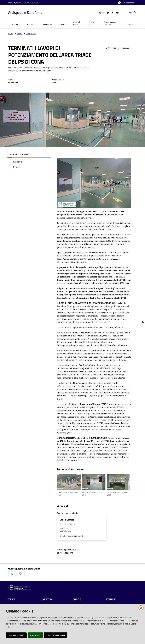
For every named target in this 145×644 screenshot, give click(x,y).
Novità (20, 34)
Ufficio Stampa (67, 520)
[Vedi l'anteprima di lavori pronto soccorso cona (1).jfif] (69, 482)
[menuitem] (78, 24)
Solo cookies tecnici (16, 635)
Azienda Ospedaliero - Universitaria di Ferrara (23, 3)
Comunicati (31, 34)
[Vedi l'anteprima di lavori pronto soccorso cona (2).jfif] (94, 482)
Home (11, 34)
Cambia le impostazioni (56, 635)
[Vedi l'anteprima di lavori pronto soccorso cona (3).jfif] (118, 482)
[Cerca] (134, 13)
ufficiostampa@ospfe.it (74, 536)
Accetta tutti (35, 635)
